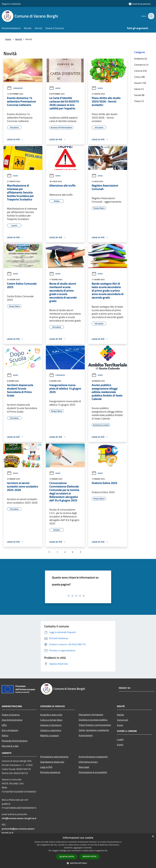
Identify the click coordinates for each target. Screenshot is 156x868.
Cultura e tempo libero (51, 720)
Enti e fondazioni (10, 730)
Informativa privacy (88, 762)
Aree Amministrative (12, 720)
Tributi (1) (139, 101)
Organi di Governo (11, 715)
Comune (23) (140, 71)
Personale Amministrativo (15, 741)
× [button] (153, 837)
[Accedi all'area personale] (140, 4)
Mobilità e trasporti (50, 735)
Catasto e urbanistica (51, 730)
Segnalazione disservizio (52, 762)
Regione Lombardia (11, 4)
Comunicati (15, 88)
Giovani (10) (140, 83)
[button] (78, 863)
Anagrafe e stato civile (51, 715)
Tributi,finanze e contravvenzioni (95, 725)
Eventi (120, 745)
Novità (19, 39)
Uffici (4, 725)
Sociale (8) (139, 95)
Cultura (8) (139, 77)
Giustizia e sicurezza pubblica (93, 720)
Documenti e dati (10, 746)
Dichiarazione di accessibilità (93, 772)
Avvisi (55, 88)
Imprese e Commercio (51, 725)
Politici (5, 735)
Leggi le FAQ (46, 767)
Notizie (120, 715)
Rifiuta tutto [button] (90, 856)
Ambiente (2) (141, 59)
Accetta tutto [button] (67, 857)
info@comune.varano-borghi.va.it (19, 818)
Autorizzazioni (86, 735)
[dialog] (78, 851)
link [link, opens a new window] (106, 851)
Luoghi (120, 739)
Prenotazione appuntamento (54, 757)
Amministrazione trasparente (93, 757)
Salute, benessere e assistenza (94, 730)
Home (8, 39)
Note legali (84, 767)
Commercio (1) (141, 65)
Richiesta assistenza (50, 772)
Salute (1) (139, 89)
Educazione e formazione (91, 714)
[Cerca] (151, 16)
